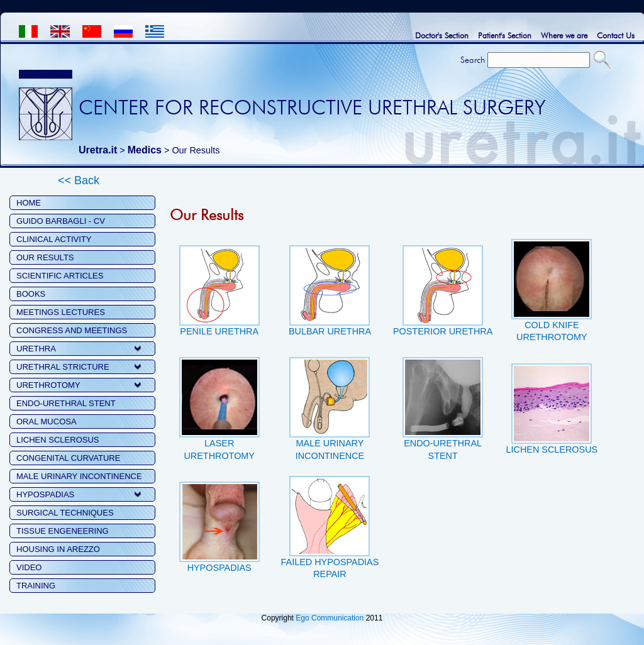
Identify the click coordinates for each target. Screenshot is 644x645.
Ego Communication (330, 618)
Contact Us (616, 35)
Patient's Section (505, 35)
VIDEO (29, 567)
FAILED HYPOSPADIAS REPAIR (330, 564)
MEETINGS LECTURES (61, 312)
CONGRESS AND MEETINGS (72, 330)
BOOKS (31, 294)
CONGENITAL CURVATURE (68, 458)
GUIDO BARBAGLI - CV (61, 221)
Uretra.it (98, 150)
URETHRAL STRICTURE (63, 367)
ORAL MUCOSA (47, 422)
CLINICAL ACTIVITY (54, 239)
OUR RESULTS (45, 257)
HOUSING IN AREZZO (58, 549)
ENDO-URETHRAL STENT (66, 403)
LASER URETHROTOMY (219, 445)
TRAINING (36, 586)
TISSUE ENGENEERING (63, 531)
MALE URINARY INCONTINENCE (79, 476)
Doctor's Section (442, 35)
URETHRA (36, 349)
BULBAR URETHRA (330, 327)
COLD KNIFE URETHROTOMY (552, 327)
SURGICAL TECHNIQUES (65, 513)
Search (473, 60)
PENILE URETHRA (219, 327)
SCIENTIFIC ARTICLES (60, 276)
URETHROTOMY (48, 385)
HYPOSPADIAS (45, 494)
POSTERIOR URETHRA (443, 327)
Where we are (564, 35)
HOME (29, 203)
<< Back (79, 180)
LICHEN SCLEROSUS (58, 440)
